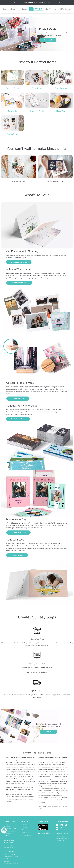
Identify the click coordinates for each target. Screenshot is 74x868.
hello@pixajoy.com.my (10, 847)
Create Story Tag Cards (19, 283)
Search (24, 9)
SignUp (48, 9)
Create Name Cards (18, 419)
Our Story (25, 824)
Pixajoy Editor (44, 833)
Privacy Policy (26, 833)
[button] (4, 170)
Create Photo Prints (18, 399)
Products (24, 827)
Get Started (48, 40)
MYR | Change (65, 9)
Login (55, 9)
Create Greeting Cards (19, 262)
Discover (14, 9)
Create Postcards (17, 555)
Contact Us (15, 864)
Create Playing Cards (18, 533)
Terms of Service (26, 835)
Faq (23, 830)
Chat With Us (8, 843)
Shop (4, 9)
